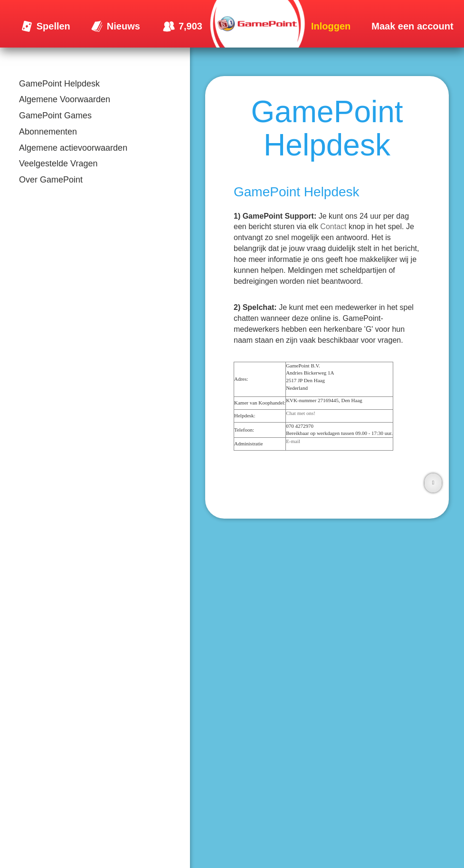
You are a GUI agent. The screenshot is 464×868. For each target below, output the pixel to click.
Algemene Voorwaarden (65, 99)
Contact (333, 227)
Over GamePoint (51, 180)
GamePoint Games (55, 116)
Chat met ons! (301, 413)
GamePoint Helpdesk (59, 84)
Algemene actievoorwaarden (73, 148)
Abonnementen (48, 132)
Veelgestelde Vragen (58, 164)
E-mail (293, 441)
